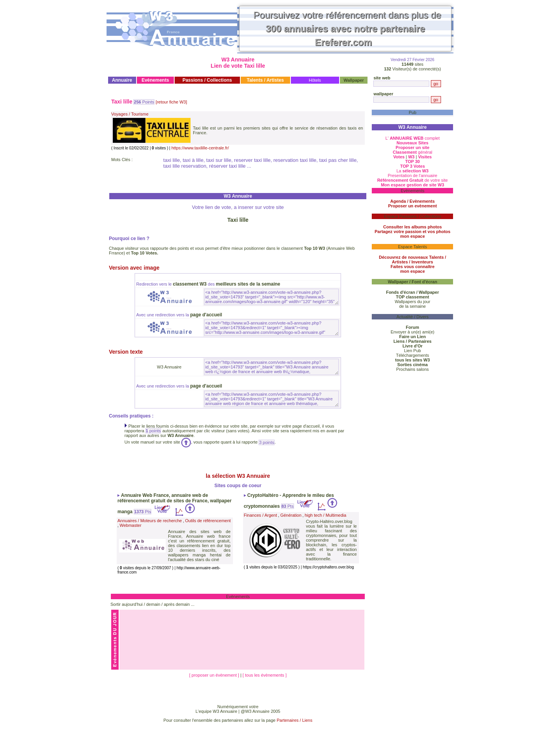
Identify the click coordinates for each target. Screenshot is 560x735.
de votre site (413, 180)
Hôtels (315, 80)
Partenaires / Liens (295, 720)
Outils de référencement (208, 521)
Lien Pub (412, 351)
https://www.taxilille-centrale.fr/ (200, 148)
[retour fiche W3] (171, 102)
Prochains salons (413, 369)
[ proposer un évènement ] (214, 675)
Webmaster (131, 525)
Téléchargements (412, 355)
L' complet (413, 138)
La (412, 171)
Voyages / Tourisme (130, 114)
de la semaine (412, 306)
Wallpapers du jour (412, 302)
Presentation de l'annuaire (412, 175)
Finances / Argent (261, 515)
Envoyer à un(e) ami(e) (412, 332)
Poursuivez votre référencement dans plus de (347, 29)
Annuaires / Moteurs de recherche (150, 521)
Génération (291, 515)
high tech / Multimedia (325, 515)
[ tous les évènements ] (265, 675)
